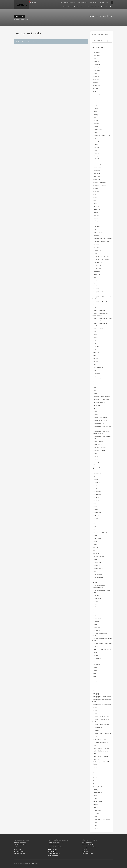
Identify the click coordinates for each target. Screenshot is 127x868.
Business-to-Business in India (102, 135)
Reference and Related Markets (102, 649)
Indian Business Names (100, 417)
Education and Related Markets (102, 242)
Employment (97, 250)
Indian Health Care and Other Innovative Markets (101, 432)
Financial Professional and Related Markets (100, 325)
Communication (98, 165)
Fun (95, 349)
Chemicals (96, 147)
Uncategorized (98, 802)
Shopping (96, 694)
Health (95, 385)
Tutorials (96, 799)
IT (94, 465)
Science (96, 679)
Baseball (96, 121)
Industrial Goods (98, 444)
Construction (97, 180)
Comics (96, 162)
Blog (96, 2)
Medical (96, 509)
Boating (96, 132)
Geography (97, 373)
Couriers (96, 194)
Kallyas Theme (34, 864)
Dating (95, 203)
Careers (96, 138)
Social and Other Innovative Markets (100, 720)
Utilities (96, 804)
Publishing (96, 622)
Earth (95, 230)
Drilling (96, 221)
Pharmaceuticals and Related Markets (101, 591)
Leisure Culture (98, 483)
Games (95, 355)
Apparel (96, 82)
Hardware (96, 382)
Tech (95, 745)
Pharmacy (96, 595)
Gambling (96, 352)
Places (95, 604)
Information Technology (100, 447)
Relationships (97, 658)
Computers (97, 171)
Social (95, 714)
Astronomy (97, 94)
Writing (96, 828)
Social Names (17, 849)
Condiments (97, 174)
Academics (97, 53)
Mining (95, 521)
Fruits (95, 344)
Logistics (96, 489)
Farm (95, 305)
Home (61, 2)
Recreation (97, 631)
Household (97, 406)
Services (96, 688)
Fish (95, 332)
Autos (95, 103)
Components (97, 168)
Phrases (96, 601)
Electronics (97, 248)
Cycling (96, 200)
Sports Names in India (100, 739)
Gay (95, 364)
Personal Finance (98, 568)
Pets (95, 571)
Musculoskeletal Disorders (101, 533)
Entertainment (98, 262)
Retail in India (17, 847)
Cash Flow (96, 141)
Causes (96, 144)
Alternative (97, 70)
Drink (95, 224)
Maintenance (97, 491)
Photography (97, 598)
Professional (97, 616)
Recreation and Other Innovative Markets (102, 640)
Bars (95, 118)
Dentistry (96, 206)
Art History (97, 88)
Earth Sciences (98, 233)
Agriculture (97, 64)
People (95, 559)
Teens (95, 767)
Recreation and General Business (99, 635)
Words (95, 825)
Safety (95, 673)
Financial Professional (100, 311)
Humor (96, 408)
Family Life (97, 289)
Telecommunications (99, 770)
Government (97, 379)
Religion (96, 661)
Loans (95, 486)
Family (95, 286)
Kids (95, 471)
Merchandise (97, 512)
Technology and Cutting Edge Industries (101, 763)
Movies (96, 530)
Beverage (96, 123)
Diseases (96, 218)
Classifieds (96, 153)
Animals (96, 73)
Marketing (96, 497)
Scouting (96, 682)
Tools (95, 781)
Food (95, 341)
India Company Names (82, 2)
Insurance (96, 453)
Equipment (97, 274)
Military (96, 518)
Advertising (97, 62)
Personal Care (97, 565)
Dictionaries (97, 209)
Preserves (96, 610)
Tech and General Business (101, 748)
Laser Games (97, 474)
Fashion (96, 308)
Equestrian (97, 271)
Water (95, 816)
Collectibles (97, 159)
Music (95, 536)
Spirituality (97, 736)
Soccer (95, 711)
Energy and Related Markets (102, 259)
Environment (97, 265)
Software (96, 730)
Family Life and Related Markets (103, 302)
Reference (96, 647)
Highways (96, 388)
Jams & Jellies (97, 468)
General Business (98, 367)
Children (96, 150)
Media (95, 506)
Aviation (96, 106)
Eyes (95, 283)
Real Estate (97, 628)
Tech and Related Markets (101, 756)
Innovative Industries (99, 450)
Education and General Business (103, 239)
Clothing (96, 156)
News (95, 545)
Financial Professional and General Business (100, 315)
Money (95, 524)
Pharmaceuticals (98, 577)
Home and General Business (102, 397)
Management (97, 494)
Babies (95, 112)
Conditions (97, 177)
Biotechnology (98, 129)
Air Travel (96, 67)
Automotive (97, 100)
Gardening (96, 361)
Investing (96, 462)
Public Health (97, 619)
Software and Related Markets (102, 733)
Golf (95, 376)
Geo (95, 370)
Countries (96, 191)
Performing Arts (98, 562)
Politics (96, 607)
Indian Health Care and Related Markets (102, 437)
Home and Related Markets (101, 400)
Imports (96, 414)
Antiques (96, 79)
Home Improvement (99, 403)
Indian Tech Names (99, 441)
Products (96, 613)
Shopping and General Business (103, 697)
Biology (96, 126)
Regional (96, 655)
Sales (95, 676)
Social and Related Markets (101, 724)
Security (96, 685)
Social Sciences (98, 727)
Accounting (97, 56)
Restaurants (97, 664)
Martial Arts (97, 500)
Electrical (96, 245)
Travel (95, 796)
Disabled (96, 212)
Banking (96, 115)
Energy (95, 253)
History (96, 391)
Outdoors (96, 553)
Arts (95, 91)
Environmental (98, 268)
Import (95, 411)
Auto (95, 97)
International (97, 456)
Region (95, 652)
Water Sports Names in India (102, 819)
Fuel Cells (96, 346)
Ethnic (95, 277)
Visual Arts (96, 813)
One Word (96, 548)
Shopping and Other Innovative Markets (102, 701)
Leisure (96, 480)
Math (95, 503)
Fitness (96, 335)
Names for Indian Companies (70, 2)
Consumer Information (100, 185)
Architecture (97, 85)
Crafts (95, 197)
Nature (95, 542)
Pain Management (99, 556)
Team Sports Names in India (102, 742)
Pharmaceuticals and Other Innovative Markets (100, 586)
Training (96, 790)
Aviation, (96, 109)
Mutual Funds (97, 539)
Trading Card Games (99, 787)
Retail (95, 667)
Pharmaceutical (98, 574)
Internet (96, 459)
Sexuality (96, 691)
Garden (96, 358)
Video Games (97, 810)
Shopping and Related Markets (102, 705)
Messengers (97, 515)
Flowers (96, 338)
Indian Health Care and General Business (102, 427)
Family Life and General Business (99, 293)
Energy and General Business (102, 256)
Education (96, 236)
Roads (95, 670)
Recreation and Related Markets (103, 644)
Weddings (96, 822)
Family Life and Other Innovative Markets (102, 298)
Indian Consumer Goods (100, 420)
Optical (96, 550)
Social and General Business (102, 716)
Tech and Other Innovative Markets (100, 752)
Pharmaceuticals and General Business (101, 581)
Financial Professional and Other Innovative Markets (102, 320)
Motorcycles (97, 527)
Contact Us (91, 2)
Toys (95, 784)
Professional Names (19, 851)
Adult (95, 59)
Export (95, 280)
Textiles (96, 778)
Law (95, 477)
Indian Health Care (99, 423)
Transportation (98, 793)
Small (95, 708)
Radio (95, 625)
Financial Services (98, 329)
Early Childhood (98, 227)
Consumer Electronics (100, 183)
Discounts (96, 215)
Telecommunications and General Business (100, 774)
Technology (97, 759)
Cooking (96, 188)
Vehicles (96, 807)
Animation (96, 76)
